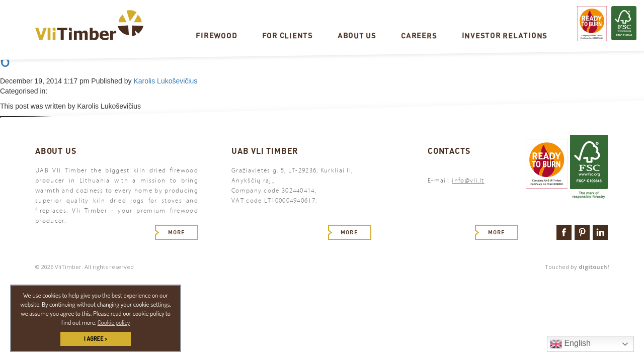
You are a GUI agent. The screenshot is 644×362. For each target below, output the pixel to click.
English (570, 344)
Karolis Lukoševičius (165, 81)
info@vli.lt (468, 180)
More (177, 232)
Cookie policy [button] (114, 322)
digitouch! (594, 267)
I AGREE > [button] (96, 339)
